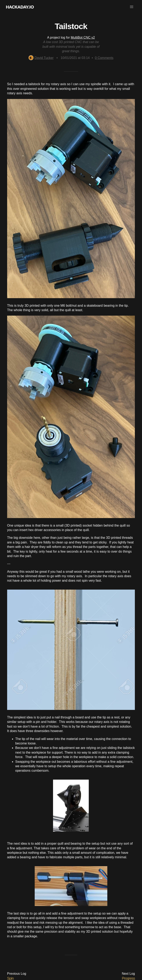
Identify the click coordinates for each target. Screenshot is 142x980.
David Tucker (41, 58)
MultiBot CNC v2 (83, 37)
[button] (132, 7)
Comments (104, 58)
